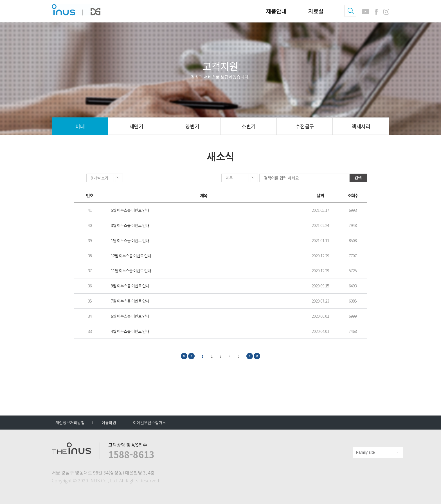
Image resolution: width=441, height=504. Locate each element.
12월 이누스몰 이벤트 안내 (131, 256)
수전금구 (305, 126)
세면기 (136, 126)
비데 (80, 126)
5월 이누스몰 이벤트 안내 (130, 211)
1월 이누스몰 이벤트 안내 (130, 241)
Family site (365, 452)
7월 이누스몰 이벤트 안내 (130, 301)
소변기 (248, 126)
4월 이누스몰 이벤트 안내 (130, 332)
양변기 (192, 126)
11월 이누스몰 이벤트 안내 (131, 271)
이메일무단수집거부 (149, 423)
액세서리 (361, 126)
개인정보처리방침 (70, 423)
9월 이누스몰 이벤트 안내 (130, 286)
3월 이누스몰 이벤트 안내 (130, 226)
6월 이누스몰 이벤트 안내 (130, 316)
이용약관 (109, 423)
